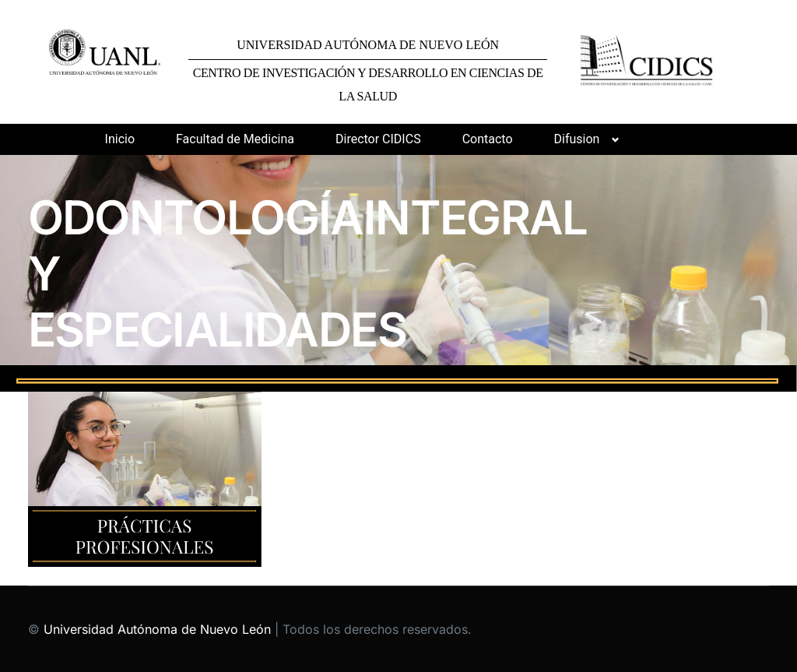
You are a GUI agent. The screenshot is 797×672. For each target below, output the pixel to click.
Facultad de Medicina (235, 139)
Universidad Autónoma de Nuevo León (157, 629)
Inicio (120, 139)
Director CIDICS (378, 139)
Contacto (488, 139)
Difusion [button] (577, 139)
